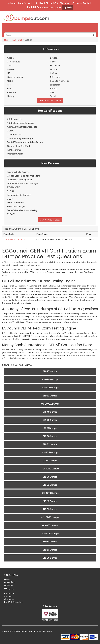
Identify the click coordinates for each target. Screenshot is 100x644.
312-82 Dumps (50, 396)
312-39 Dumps (50, 485)
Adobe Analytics (15, 119)
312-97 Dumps (50, 371)
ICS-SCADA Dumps (50, 404)
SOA (9, 88)
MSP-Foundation (15, 203)
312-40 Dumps (50, 420)
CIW (9, 65)
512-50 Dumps (50, 542)
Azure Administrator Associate (22, 127)
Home (7, 40)
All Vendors (9, 582)
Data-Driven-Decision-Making (22, 210)
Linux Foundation (15, 77)
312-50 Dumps (50, 550)
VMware (11, 92)
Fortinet (11, 69)
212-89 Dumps (50, 509)
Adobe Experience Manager (21, 123)
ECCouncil (17, 40)
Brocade (54, 58)
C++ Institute (14, 62)
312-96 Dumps (50, 436)
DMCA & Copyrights (13, 602)
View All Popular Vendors (50, 100)
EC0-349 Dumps (50, 380)
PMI (9, 85)
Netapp (11, 96)
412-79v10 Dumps (50, 517)
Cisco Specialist (15, 134)
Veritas (54, 88)
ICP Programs (14, 150)
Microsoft (55, 77)
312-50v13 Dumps (50, 388)
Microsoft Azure (15, 154)
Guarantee (9, 599)
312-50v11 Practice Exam (15, 239)
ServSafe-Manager (16, 206)
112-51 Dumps (50, 428)
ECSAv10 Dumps (50, 525)
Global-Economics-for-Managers (23, 176)
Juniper (54, 73)
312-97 (11, 191)
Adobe (10, 58)
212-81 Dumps (50, 461)
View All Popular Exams (50, 220)
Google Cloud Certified (18, 146)
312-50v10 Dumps (50, 534)
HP (9, 73)
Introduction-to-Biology (19, 195)
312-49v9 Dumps (50, 493)
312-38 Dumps (50, 501)
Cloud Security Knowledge (20, 138)
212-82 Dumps (50, 444)
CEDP (10, 199)
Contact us (9, 593)
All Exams (8, 585)
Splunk (53, 96)
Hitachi (54, 69)
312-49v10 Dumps (50, 469)
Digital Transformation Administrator (25, 142)
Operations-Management (19, 179)
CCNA (10, 131)
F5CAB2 (11, 214)
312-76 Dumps (50, 558)
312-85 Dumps (50, 477)
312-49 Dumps (50, 412)
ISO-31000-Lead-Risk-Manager (23, 183)
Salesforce (55, 85)
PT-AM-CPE (13, 187)
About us (8, 596)
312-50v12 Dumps (50, 453)
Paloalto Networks (59, 81)
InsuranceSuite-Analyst (18, 172)
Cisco (53, 62)
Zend (53, 92)
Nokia (10, 81)
